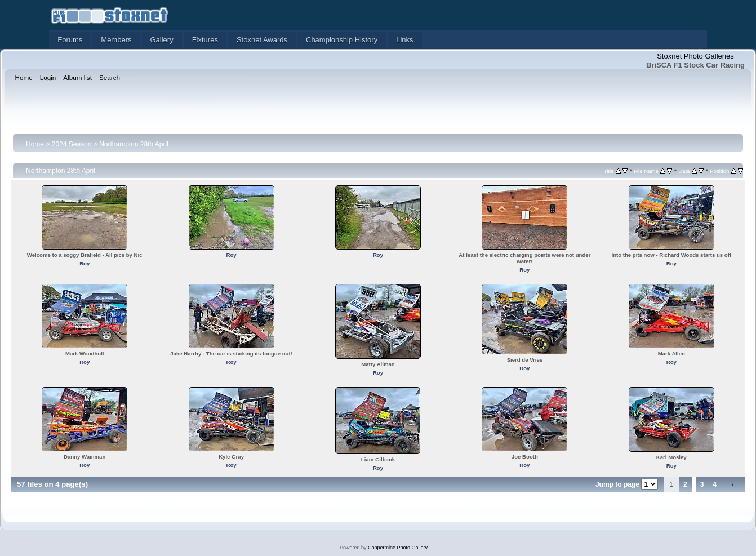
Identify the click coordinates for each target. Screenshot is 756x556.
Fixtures (205, 40)
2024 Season (72, 144)
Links (404, 40)
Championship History (342, 40)
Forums (70, 40)
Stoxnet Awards (262, 40)
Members (116, 40)
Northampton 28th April (134, 144)
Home (35, 144)
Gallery (161, 40)
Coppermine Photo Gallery (398, 548)
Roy (85, 263)
